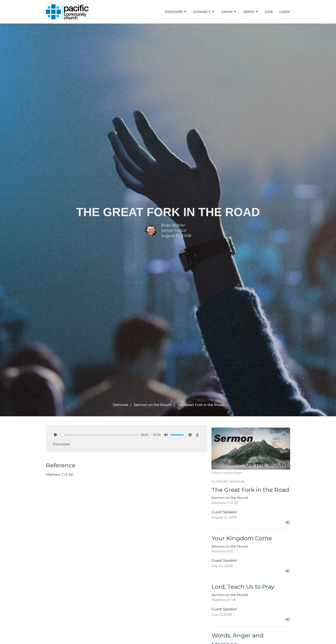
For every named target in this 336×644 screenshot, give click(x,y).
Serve (251, 12)
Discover (176, 12)
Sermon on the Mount (153, 405)
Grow (229, 12)
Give (269, 12)
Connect (204, 12)
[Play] (56, 435)
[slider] (100, 435)
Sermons (121, 405)
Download (61, 444)
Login (285, 12)
